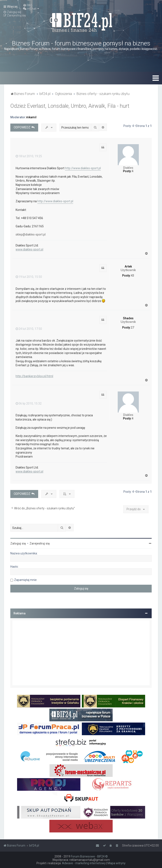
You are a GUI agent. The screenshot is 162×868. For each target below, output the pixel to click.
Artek (128, 266)
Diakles (128, 168)
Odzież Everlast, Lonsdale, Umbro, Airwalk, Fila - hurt (70, 106)
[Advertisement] (81, 653)
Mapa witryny (117, 863)
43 (132, 276)
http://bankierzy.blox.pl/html (34, 376)
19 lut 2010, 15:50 (29, 277)
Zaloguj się (18, 543)
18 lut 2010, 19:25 (29, 156)
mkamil (31, 117)
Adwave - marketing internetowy (84, 863)
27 (132, 327)
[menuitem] (28, 5)
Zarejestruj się (40, 543)
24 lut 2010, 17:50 (29, 329)
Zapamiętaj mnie (25, 580)
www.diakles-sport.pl (29, 249)
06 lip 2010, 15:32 (29, 403)
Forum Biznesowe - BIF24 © (89, 856)
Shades (128, 318)
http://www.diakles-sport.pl (83, 168)
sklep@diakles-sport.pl (31, 234)
